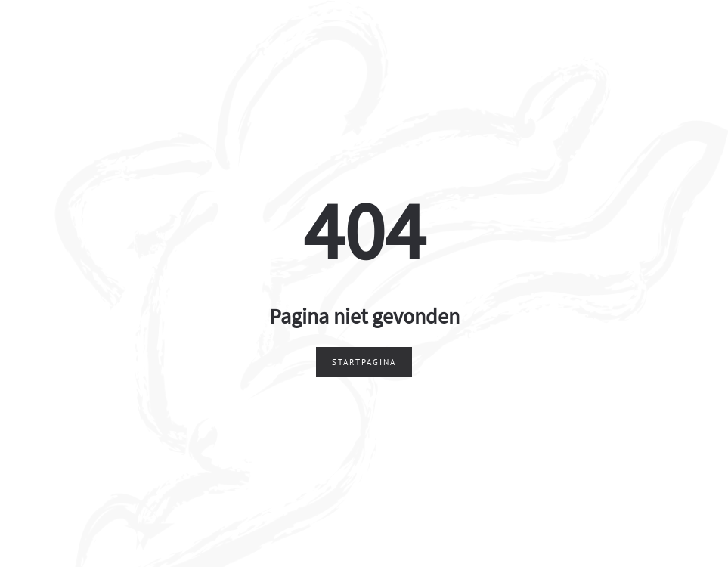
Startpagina (364, 362)
